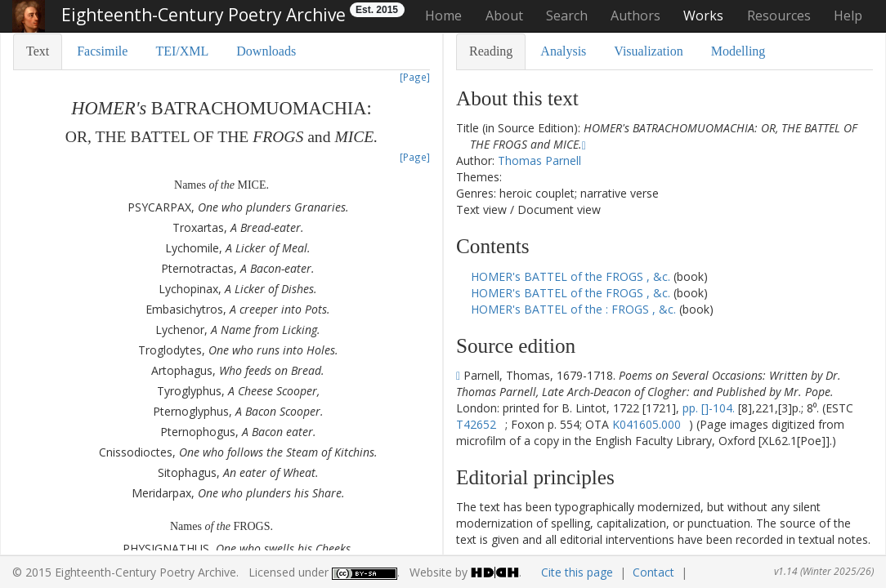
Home (443, 16)
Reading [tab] (491, 51)
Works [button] (703, 16)
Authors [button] (635, 16)
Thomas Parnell (539, 160)
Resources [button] (779, 16)
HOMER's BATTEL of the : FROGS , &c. (575, 309)
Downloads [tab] (266, 51)
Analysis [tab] (563, 51)
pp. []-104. (709, 408)
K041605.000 (647, 424)
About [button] (504, 16)
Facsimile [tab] (102, 51)
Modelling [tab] (738, 51)
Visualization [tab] (648, 51)
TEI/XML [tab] (182, 51)
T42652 (476, 424)
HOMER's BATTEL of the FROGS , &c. (572, 276)
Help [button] (848, 16)
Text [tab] (38, 51)
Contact (653, 572)
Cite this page (577, 572)
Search (567, 16)
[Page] (415, 77)
